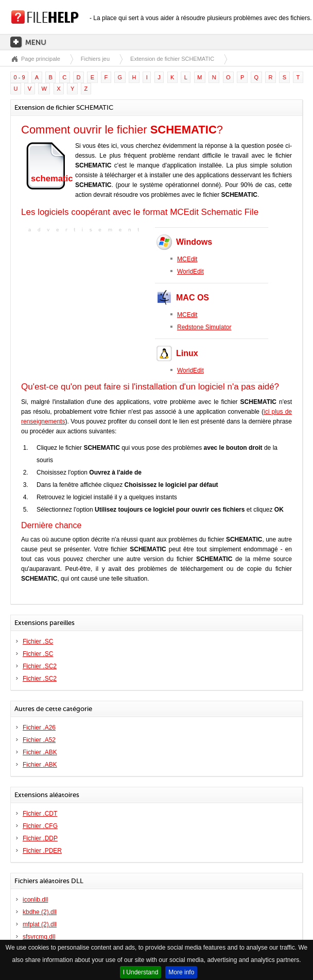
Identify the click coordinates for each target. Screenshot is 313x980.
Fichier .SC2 (40, 666)
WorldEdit (190, 272)
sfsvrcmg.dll (39, 937)
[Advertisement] (85, 299)
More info (181, 972)
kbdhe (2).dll (40, 912)
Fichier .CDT (40, 814)
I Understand (141, 972)
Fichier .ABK (40, 752)
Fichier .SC (38, 641)
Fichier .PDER (42, 851)
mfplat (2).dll (40, 924)
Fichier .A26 (39, 728)
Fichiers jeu (95, 59)
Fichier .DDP (40, 838)
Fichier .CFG (40, 826)
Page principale (41, 59)
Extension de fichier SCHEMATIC (172, 59)
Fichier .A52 (39, 740)
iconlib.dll (35, 900)
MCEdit (187, 259)
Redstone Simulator (204, 327)
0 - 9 (20, 77)
